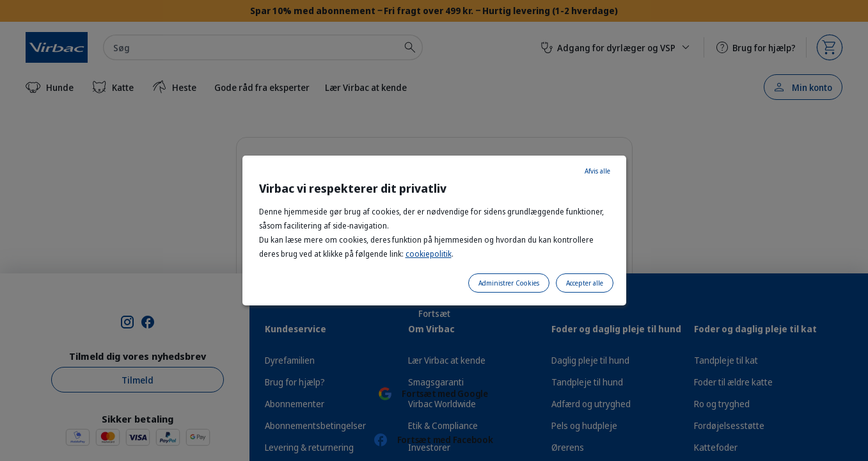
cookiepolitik (429, 254)
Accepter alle (585, 283)
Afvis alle (597, 171)
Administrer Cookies (509, 283)
